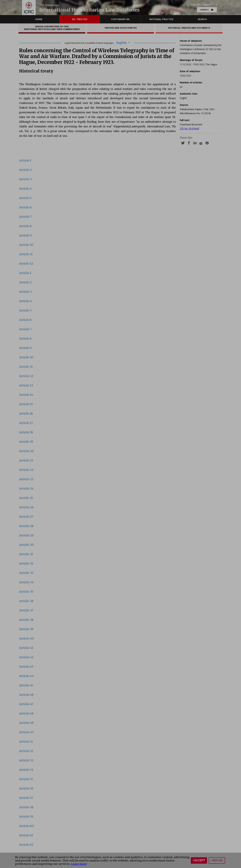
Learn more (79, 864)
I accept (199, 860)
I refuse (217, 860)
